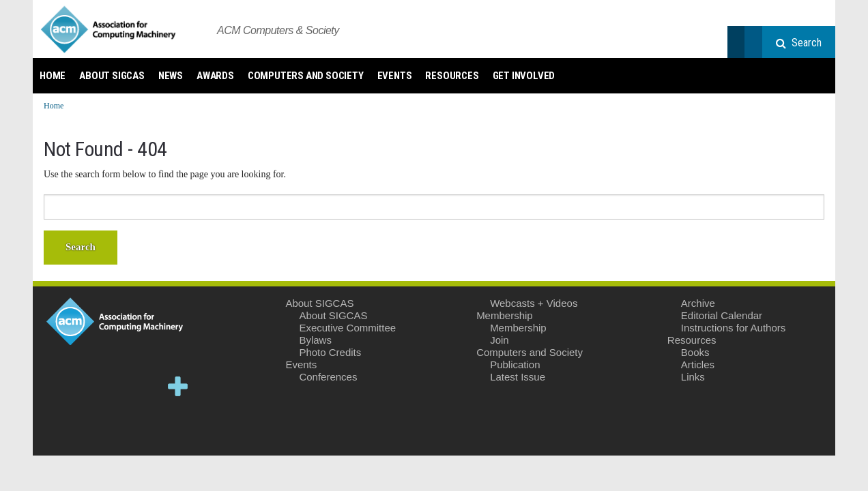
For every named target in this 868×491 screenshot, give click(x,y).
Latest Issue (518, 377)
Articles (698, 364)
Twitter (52, 386)
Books (695, 352)
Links (693, 377)
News (171, 76)
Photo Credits (330, 352)
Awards (215, 76)
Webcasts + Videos (534, 303)
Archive (698, 303)
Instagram (94, 425)
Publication (515, 364)
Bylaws (315, 340)
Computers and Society (306, 76)
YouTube (52, 425)
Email (178, 425)
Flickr (136, 425)
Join (500, 340)
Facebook (94, 386)
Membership (505, 315)
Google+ (178, 386)
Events (395, 76)
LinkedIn (136, 386)
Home (53, 76)
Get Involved (524, 76)
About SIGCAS (112, 76)
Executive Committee (347, 328)
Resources (452, 76)
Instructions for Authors (733, 328)
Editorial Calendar (722, 315)
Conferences (328, 377)
